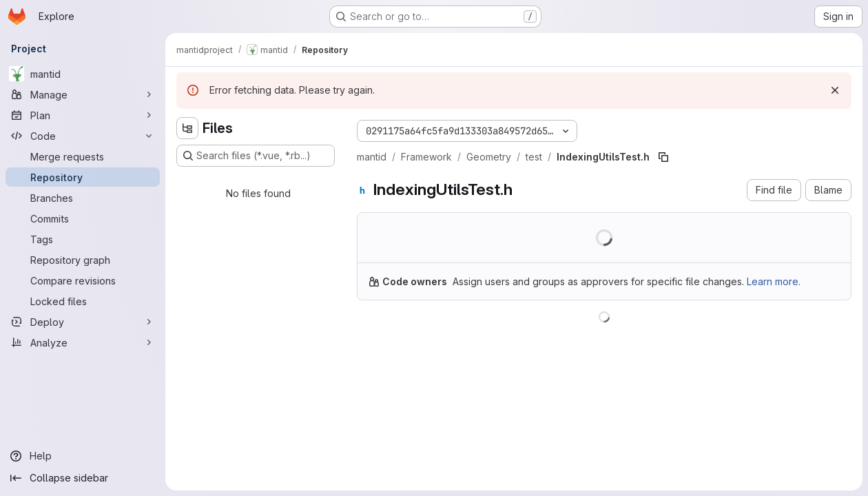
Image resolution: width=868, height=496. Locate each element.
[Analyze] (83, 342)
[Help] (83, 456)
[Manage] (83, 94)
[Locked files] (83, 301)
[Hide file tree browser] (187, 128)
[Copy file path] (663, 157)
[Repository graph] (83, 260)
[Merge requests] (83, 156)
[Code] (83, 136)
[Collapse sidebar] (83, 478)
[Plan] (83, 115)
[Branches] (83, 198)
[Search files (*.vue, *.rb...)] (256, 156)
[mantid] (83, 74)
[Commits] (83, 218)
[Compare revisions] (83, 280)
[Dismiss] (835, 90)
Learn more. (774, 281)
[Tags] (83, 239)
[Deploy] (83, 322)
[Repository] (83, 177)
